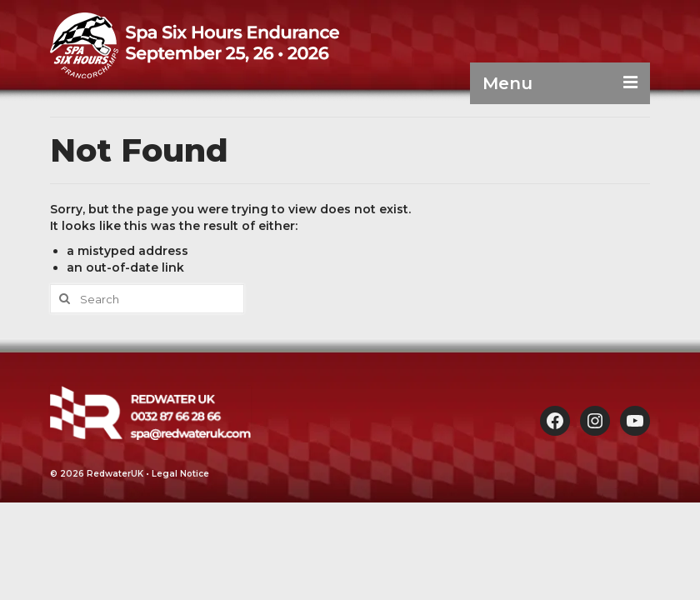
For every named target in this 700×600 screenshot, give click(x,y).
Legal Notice (180, 474)
